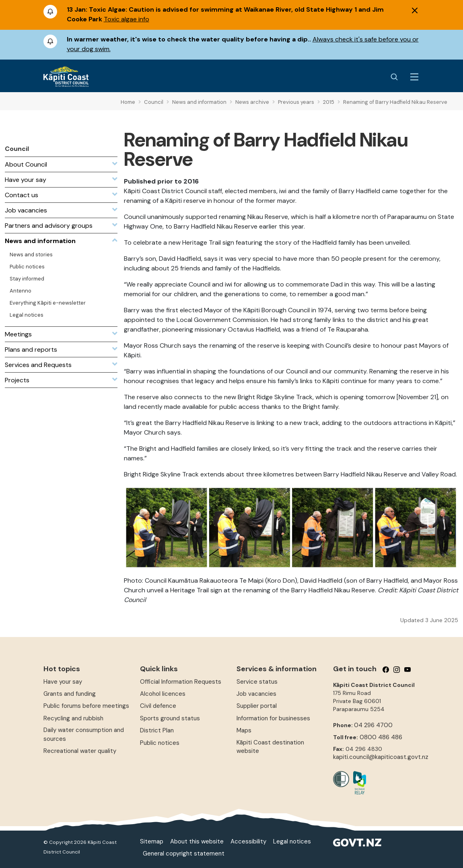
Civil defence (158, 706)
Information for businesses (273, 718)
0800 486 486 (381, 737)
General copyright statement (184, 854)
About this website (197, 841)
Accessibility (248, 841)
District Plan (157, 730)
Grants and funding (70, 694)
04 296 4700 (373, 725)
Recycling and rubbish (73, 718)
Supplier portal (257, 706)
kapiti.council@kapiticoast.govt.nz (381, 757)
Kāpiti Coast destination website (270, 747)
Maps (244, 730)
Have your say (63, 682)
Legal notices (292, 841)
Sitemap (152, 841)
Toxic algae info (127, 19)
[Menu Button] (414, 77)
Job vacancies (256, 694)
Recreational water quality (80, 751)
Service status (257, 682)
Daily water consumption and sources (84, 734)
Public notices (160, 743)
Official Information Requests (181, 682)
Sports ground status (170, 718)
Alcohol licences (163, 694)
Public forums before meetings (86, 706)
